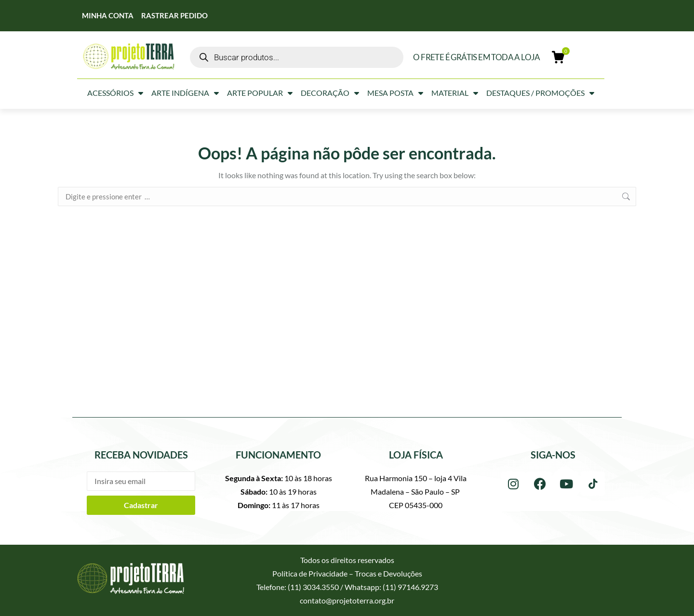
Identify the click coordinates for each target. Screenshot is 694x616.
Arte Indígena (185, 93)
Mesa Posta (395, 93)
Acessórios (115, 93)
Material (455, 93)
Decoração (330, 93)
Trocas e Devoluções (388, 573)
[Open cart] (559, 57)
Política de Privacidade (310, 573)
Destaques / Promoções (540, 93)
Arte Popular (260, 93)
